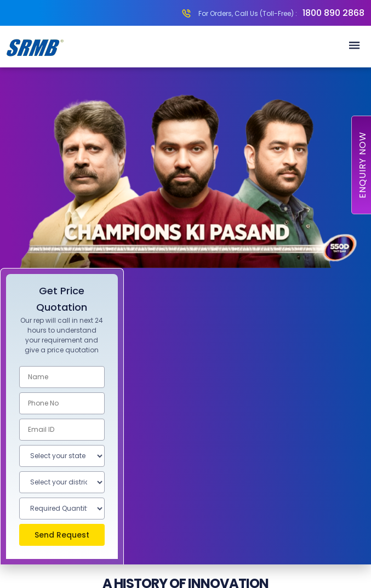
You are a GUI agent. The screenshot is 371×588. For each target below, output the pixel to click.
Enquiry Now (363, 165)
